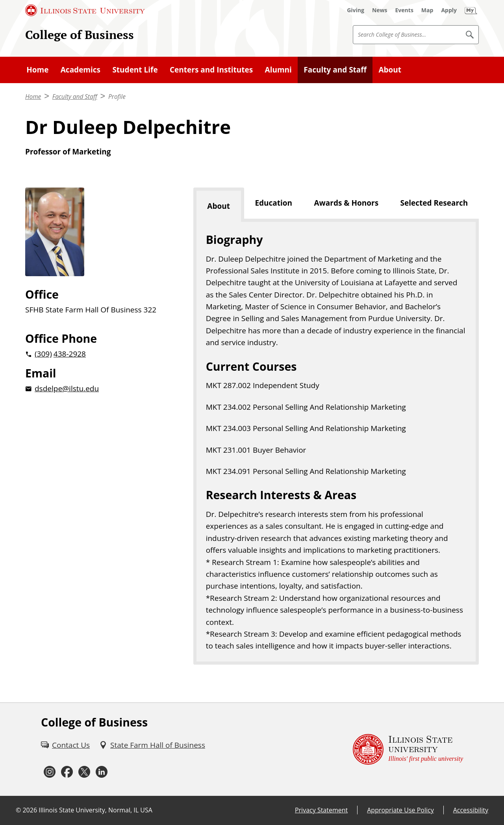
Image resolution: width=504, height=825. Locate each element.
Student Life (135, 70)
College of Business (80, 34)
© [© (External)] (18, 810)
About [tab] (219, 206)
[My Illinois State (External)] (471, 10)
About (390, 70)
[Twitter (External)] (84, 772)
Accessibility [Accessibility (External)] (471, 810)
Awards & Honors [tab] (346, 203)
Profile (117, 97)
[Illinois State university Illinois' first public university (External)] (408, 749)
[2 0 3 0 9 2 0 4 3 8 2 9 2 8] (97, 354)
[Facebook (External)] (67, 772)
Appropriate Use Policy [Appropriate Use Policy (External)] (400, 810)
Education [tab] (273, 203)
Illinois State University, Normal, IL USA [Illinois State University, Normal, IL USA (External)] (95, 810)
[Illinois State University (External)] (85, 10)
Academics (81, 70)
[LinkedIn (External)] (102, 772)
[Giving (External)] (356, 10)
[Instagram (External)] (50, 772)
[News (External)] (380, 10)
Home (37, 70)
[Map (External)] (427, 10)
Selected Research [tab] (434, 203)
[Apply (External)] (449, 10)
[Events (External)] (404, 10)
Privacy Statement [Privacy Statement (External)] (321, 810)
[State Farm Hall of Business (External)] (152, 745)
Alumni (278, 70)
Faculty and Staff (335, 70)
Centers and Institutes (211, 70)
